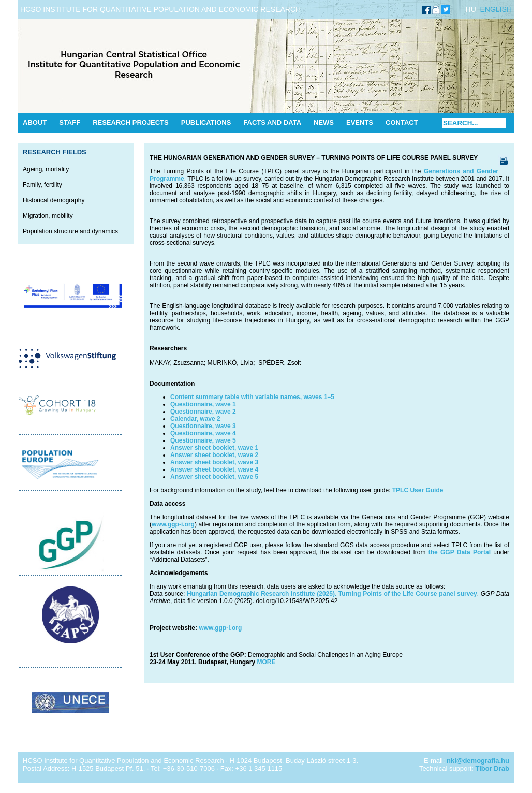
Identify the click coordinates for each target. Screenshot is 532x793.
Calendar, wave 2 (195, 419)
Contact (402, 122)
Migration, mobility (48, 216)
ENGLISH (496, 9)
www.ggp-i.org (173, 524)
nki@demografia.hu (478, 761)
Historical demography (54, 200)
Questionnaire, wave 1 (203, 404)
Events (360, 122)
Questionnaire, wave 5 (203, 440)
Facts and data (272, 122)
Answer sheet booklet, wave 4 (214, 469)
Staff (70, 122)
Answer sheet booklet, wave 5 (214, 477)
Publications (206, 122)
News (324, 122)
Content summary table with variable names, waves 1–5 (252, 397)
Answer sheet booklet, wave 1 (214, 448)
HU (471, 9)
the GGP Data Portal (460, 552)
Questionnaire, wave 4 (203, 433)
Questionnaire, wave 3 (203, 426)
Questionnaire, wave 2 (203, 412)
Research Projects (131, 122)
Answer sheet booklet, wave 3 (214, 462)
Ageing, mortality (46, 169)
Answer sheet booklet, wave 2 (214, 455)
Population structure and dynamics (70, 231)
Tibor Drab (493, 768)
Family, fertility (42, 185)
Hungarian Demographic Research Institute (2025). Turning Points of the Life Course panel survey (331, 594)
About (35, 122)
